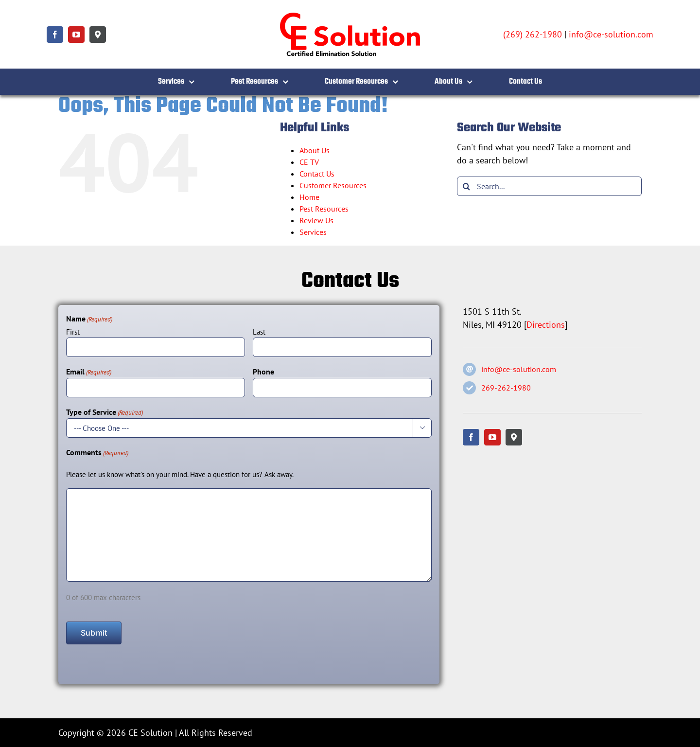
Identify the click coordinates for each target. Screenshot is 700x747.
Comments (97, 453)
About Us (315, 150)
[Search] (467, 186)
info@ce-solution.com (611, 34)
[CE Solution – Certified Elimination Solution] (350, 14)
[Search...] (549, 186)
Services (313, 232)
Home (309, 197)
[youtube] (76, 35)
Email (89, 372)
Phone (263, 372)
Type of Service (105, 412)
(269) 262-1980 (533, 34)
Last (259, 332)
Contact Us (317, 174)
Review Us (316, 220)
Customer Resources (333, 185)
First (73, 332)
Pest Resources (324, 209)
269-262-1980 (506, 388)
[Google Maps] (98, 35)
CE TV (309, 162)
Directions (546, 325)
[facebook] (55, 35)
